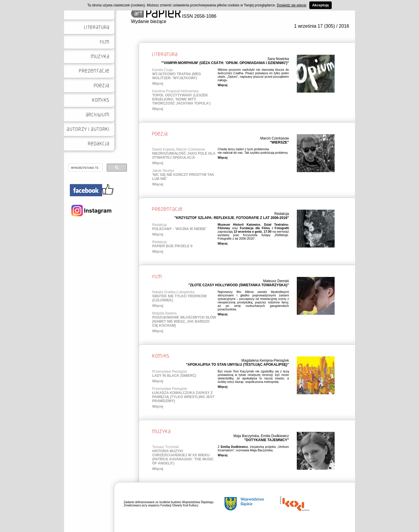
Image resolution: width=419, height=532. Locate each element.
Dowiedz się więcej (291, 5)
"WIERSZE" (279, 142)
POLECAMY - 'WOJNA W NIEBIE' (179, 229)
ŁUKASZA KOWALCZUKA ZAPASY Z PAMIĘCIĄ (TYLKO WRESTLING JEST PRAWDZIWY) (183, 397)
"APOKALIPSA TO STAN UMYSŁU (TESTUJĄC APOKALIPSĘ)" (237, 365)
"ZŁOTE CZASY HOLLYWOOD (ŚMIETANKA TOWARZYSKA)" (239, 285)
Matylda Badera (164, 313)
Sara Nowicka (278, 59)
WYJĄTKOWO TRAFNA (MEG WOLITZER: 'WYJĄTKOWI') (177, 76)
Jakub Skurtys (163, 171)
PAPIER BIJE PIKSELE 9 (172, 246)
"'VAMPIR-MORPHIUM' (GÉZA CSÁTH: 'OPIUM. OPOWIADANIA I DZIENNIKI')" (225, 63)
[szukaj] (85, 168)
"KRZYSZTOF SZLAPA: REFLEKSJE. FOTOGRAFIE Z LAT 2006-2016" (232, 218)
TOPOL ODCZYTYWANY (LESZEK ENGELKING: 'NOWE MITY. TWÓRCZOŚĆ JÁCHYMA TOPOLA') (181, 99)
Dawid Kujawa (163, 149)
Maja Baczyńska (246, 436)
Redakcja (282, 214)
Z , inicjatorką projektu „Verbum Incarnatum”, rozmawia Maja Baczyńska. (253, 448)
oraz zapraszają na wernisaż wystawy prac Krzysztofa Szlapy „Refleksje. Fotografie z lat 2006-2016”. (253, 231)
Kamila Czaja (163, 70)
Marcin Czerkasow (275, 138)
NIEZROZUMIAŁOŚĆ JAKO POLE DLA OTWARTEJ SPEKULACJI (184, 155)
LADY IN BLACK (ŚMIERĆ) (174, 376)
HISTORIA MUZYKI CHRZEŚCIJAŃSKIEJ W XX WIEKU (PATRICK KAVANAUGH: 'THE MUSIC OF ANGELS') (183, 457)
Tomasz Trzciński (165, 447)
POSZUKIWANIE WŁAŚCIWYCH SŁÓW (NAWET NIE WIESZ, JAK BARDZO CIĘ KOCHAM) (184, 321)
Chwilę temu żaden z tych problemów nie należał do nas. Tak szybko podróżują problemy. (253, 151)
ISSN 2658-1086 (174, 16)
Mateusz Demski (276, 281)
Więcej (158, 84)
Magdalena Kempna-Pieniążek (265, 360)
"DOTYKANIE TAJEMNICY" (267, 440)
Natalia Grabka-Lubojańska (173, 292)
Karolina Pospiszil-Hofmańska (175, 91)
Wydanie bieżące (149, 21)
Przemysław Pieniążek (170, 372)
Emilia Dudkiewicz (275, 436)
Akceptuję (321, 5)
